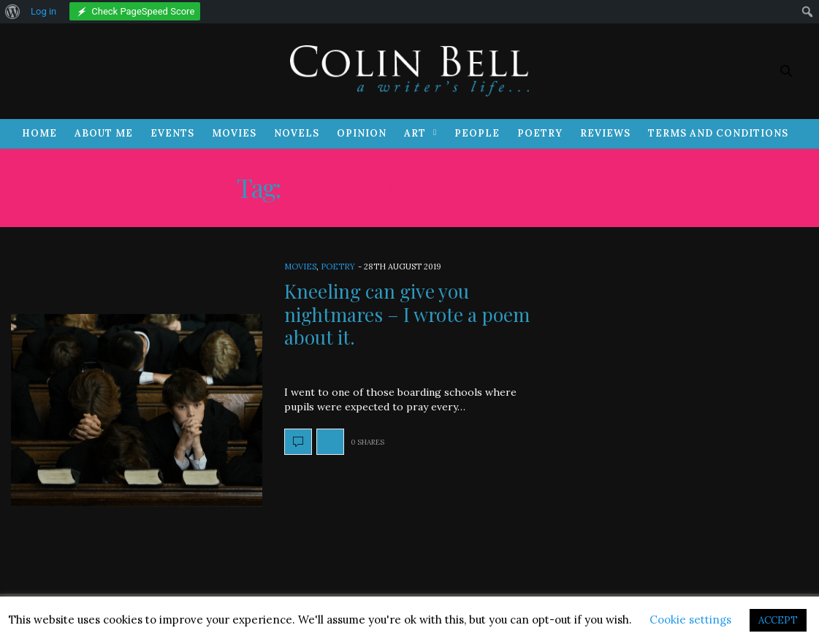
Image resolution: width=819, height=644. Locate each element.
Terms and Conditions (718, 133)
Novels (297, 133)
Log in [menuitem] (43, 11)
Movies (234, 133)
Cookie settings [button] (690, 620)
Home (39, 133)
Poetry (540, 133)
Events (172, 133)
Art (415, 133)
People (477, 133)
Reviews (605, 133)
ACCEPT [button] (778, 620)
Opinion (362, 133)
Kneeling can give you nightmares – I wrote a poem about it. (407, 314)
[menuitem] (13, 12)
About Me (104, 133)
